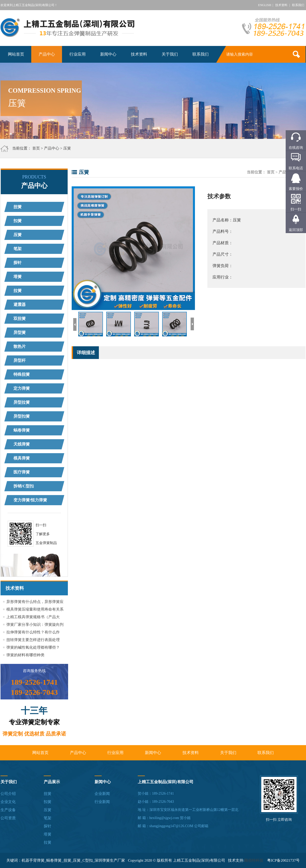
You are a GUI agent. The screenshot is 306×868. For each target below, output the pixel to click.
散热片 (20, 346)
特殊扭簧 (22, 374)
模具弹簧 (22, 458)
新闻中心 (108, 54)
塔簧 (18, 277)
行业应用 (78, 54)
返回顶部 (296, 230)
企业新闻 (102, 794)
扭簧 (18, 207)
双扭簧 (20, 318)
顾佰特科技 (254, 860)
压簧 (67, 148)
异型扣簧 (22, 416)
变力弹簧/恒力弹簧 (30, 500)
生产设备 (8, 810)
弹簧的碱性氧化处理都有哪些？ (33, 647)
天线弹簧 (22, 444)
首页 (36, 148)
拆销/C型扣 (24, 486)
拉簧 (18, 291)
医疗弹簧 (22, 472)
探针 (18, 263)
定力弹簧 (22, 388)
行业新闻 (102, 802)
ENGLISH (265, 5)
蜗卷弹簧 (22, 430)
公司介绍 (8, 794)
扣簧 (18, 221)
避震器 (20, 305)
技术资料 (281, 5)
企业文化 (8, 802)
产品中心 (47, 54)
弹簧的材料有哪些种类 (25, 655)
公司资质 (8, 818)
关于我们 (170, 54)
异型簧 (20, 332)
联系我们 (298, 5)
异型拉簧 (22, 402)
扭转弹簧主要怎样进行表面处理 (33, 640)
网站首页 (16, 54)
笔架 (18, 249)
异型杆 (20, 360)
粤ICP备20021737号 (283, 860)
